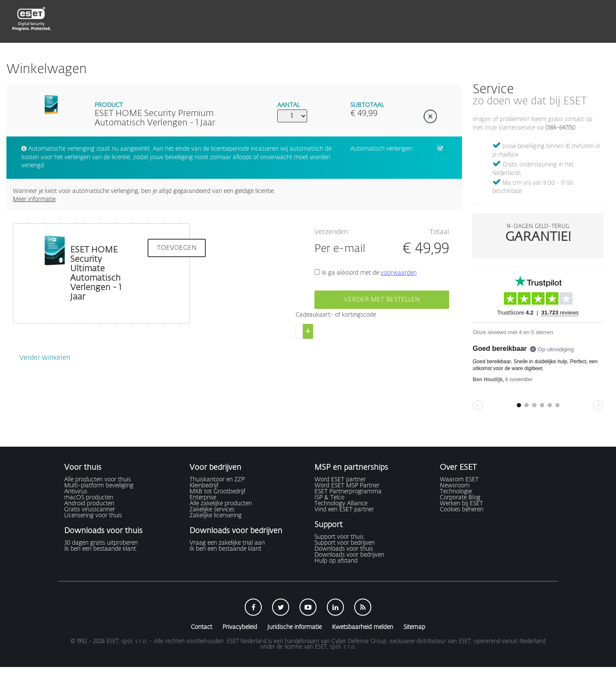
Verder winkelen (45, 358)
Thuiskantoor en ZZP (217, 480)
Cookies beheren (462, 510)
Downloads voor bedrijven (349, 555)
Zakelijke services (212, 510)
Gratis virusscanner (90, 510)
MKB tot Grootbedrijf (217, 492)
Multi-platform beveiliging (99, 486)
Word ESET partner (340, 480)
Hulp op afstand (336, 561)
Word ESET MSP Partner (347, 486)
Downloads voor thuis (344, 549)
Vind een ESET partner (344, 510)
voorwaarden (399, 273)
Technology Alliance (341, 504)
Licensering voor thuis (93, 516)
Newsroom (455, 486)
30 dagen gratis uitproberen (101, 543)
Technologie (456, 492)
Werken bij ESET (461, 504)
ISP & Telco (329, 498)
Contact (201, 627)
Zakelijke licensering (216, 516)
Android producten (89, 504)
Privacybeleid (240, 627)
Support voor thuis (339, 537)
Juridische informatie (295, 627)
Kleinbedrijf (204, 486)
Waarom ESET (459, 480)
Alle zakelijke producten (221, 504)
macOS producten (89, 498)
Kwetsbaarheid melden (363, 627)
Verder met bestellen (382, 300)
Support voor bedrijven (345, 543)
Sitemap (414, 627)
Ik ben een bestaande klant (100, 549)
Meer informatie (34, 199)
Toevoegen (177, 248)
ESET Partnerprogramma (348, 492)
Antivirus (76, 492)
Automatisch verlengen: (382, 149)
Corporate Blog (460, 498)
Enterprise (203, 498)
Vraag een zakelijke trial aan (227, 543)
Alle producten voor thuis (98, 480)
